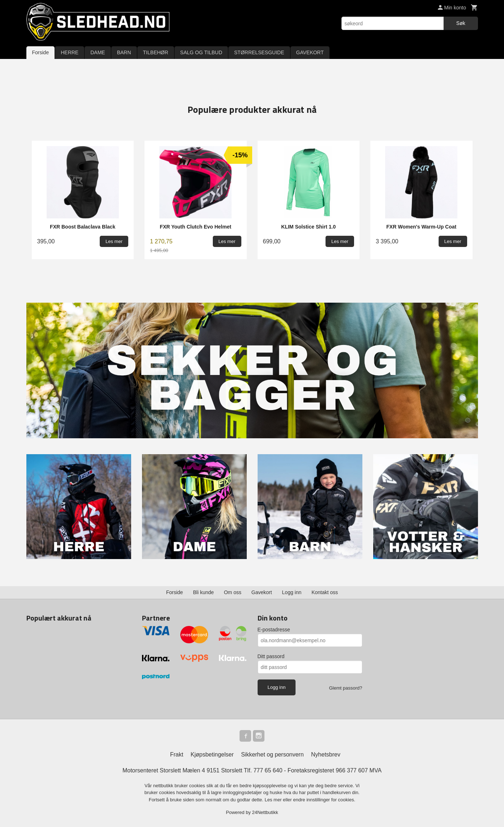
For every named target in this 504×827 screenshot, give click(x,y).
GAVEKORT (310, 52)
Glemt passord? (346, 688)
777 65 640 (268, 770)
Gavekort (262, 592)
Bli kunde (203, 592)
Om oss (233, 592)
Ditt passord (271, 656)
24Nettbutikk (265, 812)
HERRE (70, 52)
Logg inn (292, 592)
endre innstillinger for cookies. (324, 800)
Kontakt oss (325, 592)
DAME (98, 52)
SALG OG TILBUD (201, 52)
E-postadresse (274, 630)
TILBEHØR (156, 52)
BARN (124, 52)
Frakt (177, 754)
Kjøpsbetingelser (212, 754)
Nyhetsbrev (326, 754)
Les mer (274, 800)
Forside (41, 52)
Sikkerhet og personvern (272, 754)
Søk (461, 23)
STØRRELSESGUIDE (259, 52)
